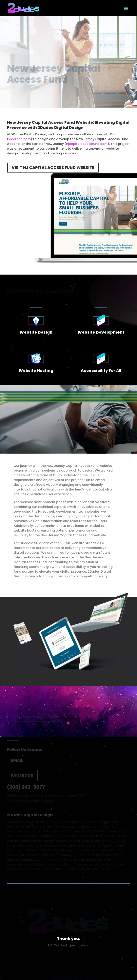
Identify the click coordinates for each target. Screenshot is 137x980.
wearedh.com (20, 139)
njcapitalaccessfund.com (87, 144)
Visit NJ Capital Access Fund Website (53, 168)
